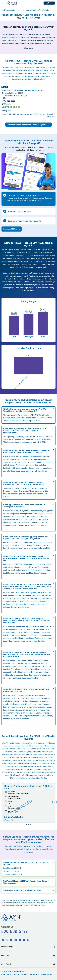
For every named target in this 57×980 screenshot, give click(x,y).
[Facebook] (3, 940)
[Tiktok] (20, 940)
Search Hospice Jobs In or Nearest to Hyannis (28, 125)
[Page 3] (31, 824)
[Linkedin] (11, 940)
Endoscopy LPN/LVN (11, 871)
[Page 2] (29, 824)
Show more (29, 853)
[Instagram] (28, 940)
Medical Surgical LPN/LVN (13, 874)
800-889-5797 (15, 931)
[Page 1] (27, 824)
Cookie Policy (34, 974)
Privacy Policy (6, 974)
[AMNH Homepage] (12, 3)
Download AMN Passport (12, 229)
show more (51, 117)
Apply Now (49, 3)
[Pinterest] (16, 940)
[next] (54, 802)
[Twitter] (7, 940)
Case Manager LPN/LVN (12, 868)
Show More (28, 48)
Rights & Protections (20, 974)
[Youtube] (24, 940)
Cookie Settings (47, 974)
